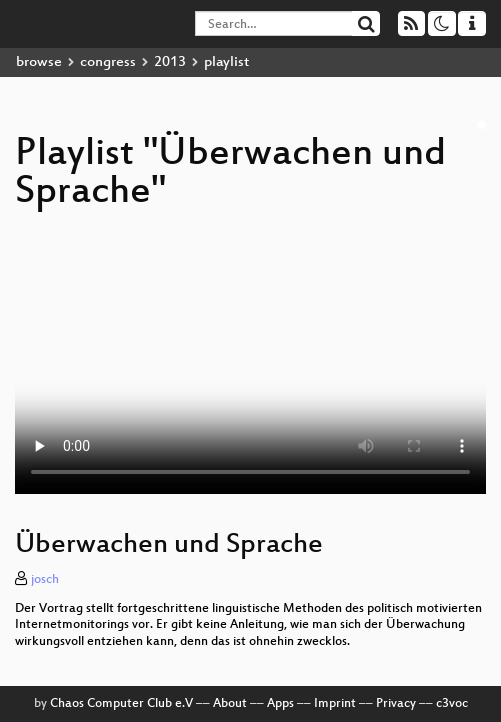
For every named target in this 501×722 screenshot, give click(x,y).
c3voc (452, 704)
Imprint (335, 704)
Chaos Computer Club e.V (121, 704)
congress (108, 62)
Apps (280, 704)
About (230, 704)
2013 (170, 62)
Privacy (396, 704)
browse (39, 62)
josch (45, 580)
